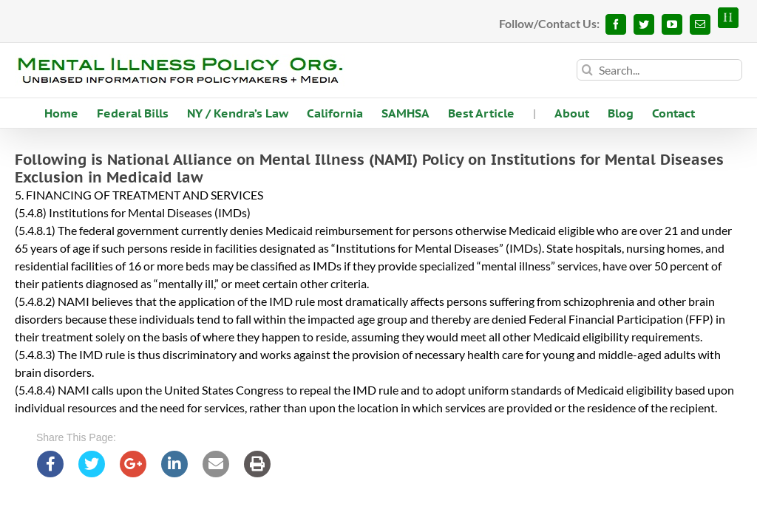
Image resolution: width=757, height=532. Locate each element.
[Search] (587, 70)
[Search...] (659, 70)
